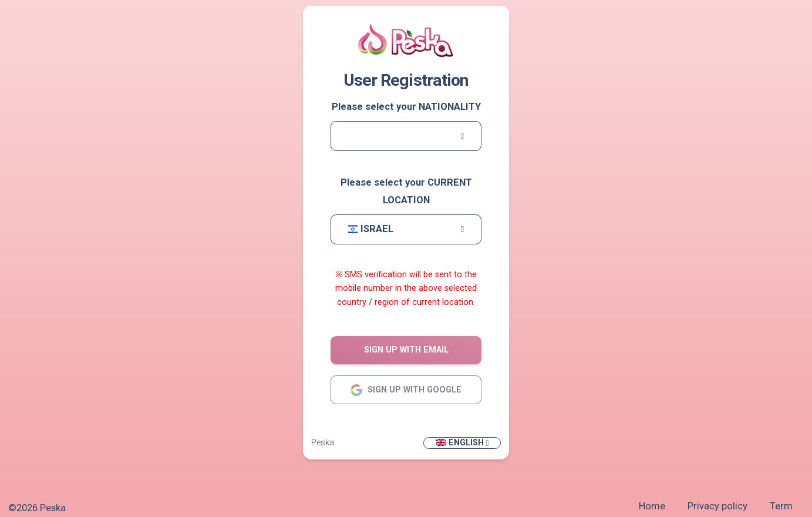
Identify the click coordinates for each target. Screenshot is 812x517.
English (459, 442)
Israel (371, 229)
